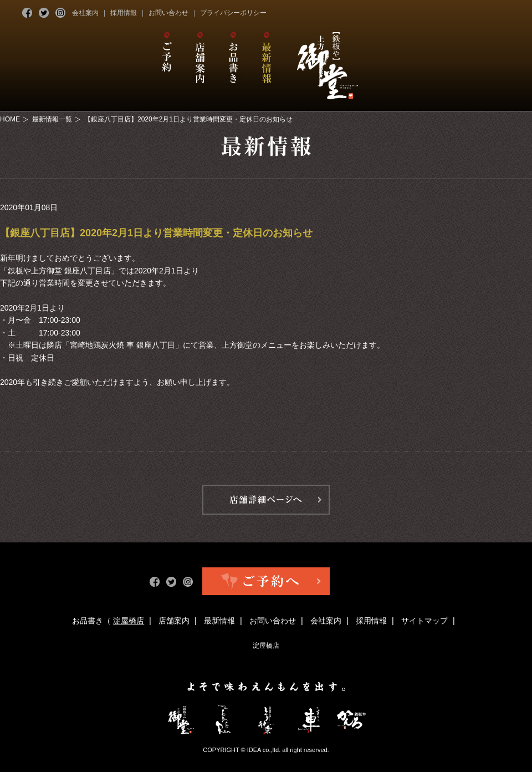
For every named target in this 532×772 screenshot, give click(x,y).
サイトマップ (424, 621)
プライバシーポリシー (233, 13)
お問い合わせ (168, 13)
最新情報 (219, 621)
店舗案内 (174, 621)
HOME (10, 119)
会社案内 (85, 13)
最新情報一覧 (52, 119)
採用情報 (124, 13)
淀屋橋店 (129, 621)
